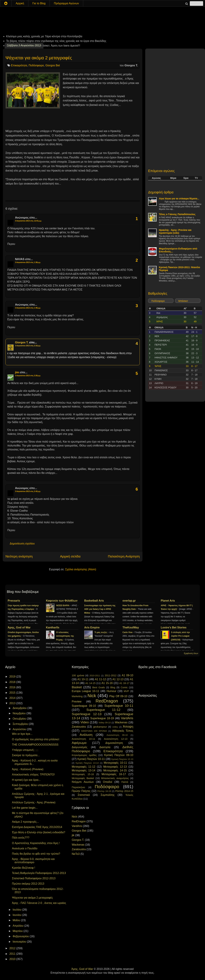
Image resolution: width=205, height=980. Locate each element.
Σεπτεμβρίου (21, 724)
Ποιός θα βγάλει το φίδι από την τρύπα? (36, 854)
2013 (13, 703)
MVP (126, 691)
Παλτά (125, 782)
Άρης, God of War (19, 627)
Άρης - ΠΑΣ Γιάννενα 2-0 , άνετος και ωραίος (39, 903)
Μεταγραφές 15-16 (83, 774)
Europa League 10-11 (86, 691)
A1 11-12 (100, 679)
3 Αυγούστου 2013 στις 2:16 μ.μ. (28, 346)
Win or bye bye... (22, 734)
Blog (113, 687)
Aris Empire (92, 627)
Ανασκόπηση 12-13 (116, 739)
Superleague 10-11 (119, 706)
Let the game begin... (25, 808)
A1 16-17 (124, 683)
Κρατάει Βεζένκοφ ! (23, 868)
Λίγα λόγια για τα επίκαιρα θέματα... (179, 199)
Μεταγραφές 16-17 (114, 774)
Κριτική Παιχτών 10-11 (91, 759)
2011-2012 (111, 675)
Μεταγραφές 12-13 (115, 767)
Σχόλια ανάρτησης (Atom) (81, 569)
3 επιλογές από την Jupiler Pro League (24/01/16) (180, 636)
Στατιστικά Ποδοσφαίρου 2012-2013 (34, 878)
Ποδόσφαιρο (36, 65)
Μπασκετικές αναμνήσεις (115, 778)
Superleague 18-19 (102, 718)
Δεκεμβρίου (20, 708)
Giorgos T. (22, 342)
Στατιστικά (84, 795)
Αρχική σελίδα (70, 556)
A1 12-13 (118, 679)
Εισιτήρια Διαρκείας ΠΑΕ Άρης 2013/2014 (37, 827)
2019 (13, 677)
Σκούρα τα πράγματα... (26, 755)
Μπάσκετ (183, 301)
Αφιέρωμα (79, 743)
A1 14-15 (90, 683)
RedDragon (107, 701)
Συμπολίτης (108, 795)
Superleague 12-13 (87, 714)
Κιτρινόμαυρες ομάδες (84, 755)
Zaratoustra (79, 727)
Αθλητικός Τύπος (123, 731)
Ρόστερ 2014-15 (124, 791)
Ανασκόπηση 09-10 (117, 735)
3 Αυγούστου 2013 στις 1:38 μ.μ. (28, 262)
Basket (77, 687)
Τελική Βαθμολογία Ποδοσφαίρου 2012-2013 (39, 873)
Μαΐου (17, 920)
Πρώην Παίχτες (81, 791)
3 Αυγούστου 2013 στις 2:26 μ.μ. (28, 376)
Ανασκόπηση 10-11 (83, 739)
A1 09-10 (127, 675)
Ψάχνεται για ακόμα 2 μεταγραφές (39, 58)
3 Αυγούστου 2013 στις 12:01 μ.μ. (28, 221)
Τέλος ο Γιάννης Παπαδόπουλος (177, 214)
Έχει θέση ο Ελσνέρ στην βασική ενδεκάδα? (39, 832)
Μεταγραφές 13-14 (84, 770)
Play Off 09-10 (118, 696)
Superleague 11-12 (103, 710)
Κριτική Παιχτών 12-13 (122, 759)
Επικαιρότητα (19, 65)
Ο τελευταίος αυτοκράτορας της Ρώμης (65, 636)
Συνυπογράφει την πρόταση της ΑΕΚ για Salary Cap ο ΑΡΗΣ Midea (100, 609)
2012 (13, 948)
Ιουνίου (17, 915)
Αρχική (20, 3)
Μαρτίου (18, 931)
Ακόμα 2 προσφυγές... (25, 822)
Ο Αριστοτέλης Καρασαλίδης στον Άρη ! (36, 843)
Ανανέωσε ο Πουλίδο (25, 848)
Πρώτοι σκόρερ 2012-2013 (28, 884)
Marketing (77, 696)
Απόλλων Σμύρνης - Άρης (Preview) (34, 802)
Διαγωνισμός (80, 747)
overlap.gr (129, 601)
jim (17, 372)
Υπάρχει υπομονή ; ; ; (25, 750)
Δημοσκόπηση (114, 743)
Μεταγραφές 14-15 (115, 770)
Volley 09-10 (105, 723)
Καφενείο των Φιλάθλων (62, 601)
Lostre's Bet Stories (174, 627)
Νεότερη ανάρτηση (19, 556)
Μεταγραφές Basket (83, 778)
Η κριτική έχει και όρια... (26, 780)
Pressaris (14, 601)
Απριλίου (18, 926)
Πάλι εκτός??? (21, 838)
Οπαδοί (108, 782)
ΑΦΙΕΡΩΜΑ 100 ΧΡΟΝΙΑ (94, 731)
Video (85, 722)
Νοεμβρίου (20, 713)
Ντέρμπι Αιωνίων (83, 782)
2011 (13, 954)
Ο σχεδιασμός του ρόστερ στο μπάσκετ (36, 739)
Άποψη (128, 726)
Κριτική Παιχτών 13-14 (87, 763)
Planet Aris (168, 601)
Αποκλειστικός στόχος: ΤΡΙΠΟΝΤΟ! (33, 775)
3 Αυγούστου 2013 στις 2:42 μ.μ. (28, 491)
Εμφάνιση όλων (191, 653)
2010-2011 (95, 676)
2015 (13, 693)
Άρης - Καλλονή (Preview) (28, 769)
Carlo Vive (128, 632)
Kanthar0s (53, 627)
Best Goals (99, 687)
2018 (13, 682)
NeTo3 (76, 854)
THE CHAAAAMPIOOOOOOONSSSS (35, 745)
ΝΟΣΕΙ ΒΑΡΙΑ (63, 606)
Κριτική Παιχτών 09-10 (119, 755)
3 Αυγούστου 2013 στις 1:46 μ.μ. (28, 308)
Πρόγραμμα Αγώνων (66, 3)
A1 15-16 (107, 683)
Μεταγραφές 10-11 (115, 763)
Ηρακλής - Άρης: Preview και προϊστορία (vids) (175, 231)
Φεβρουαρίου (21, 936)
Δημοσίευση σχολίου (22, 544)
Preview (77, 702)
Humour (111, 691)
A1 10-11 (83, 679)
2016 (13, 687)
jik (73, 835)
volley (115, 727)
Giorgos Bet (53, 65)
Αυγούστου (20, 729)
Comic (124, 687)
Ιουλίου (17, 910)
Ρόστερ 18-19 (104, 791)
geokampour (100, 727)
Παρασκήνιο (78, 787)
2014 (13, 698)
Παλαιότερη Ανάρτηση (124, 556)
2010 (13, 959)
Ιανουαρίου (20, 942)
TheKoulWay (131, 627)
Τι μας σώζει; (101, 632)
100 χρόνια (78, 675)
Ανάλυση (86, 735)
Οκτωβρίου (20, 719)
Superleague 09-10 (84, 706)
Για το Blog (39, 3)
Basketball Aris (94, 601)
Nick (92, 696)
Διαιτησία (105, 747)
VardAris (127, 718)
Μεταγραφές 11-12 (84, 767)
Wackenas (121, 722)
